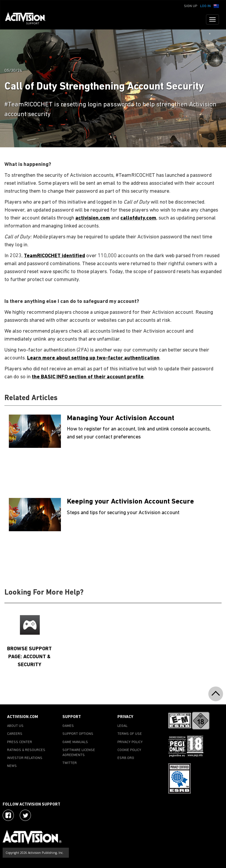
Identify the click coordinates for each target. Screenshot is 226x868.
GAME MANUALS (75, 742)
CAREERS (15, 734)
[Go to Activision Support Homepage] (28, 19)
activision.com (93, 218)
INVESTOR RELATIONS (25, 758)
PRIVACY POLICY (130, 742)
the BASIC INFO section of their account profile (88, 377)
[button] (216, 6)
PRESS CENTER (20, 742)
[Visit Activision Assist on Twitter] (25, 815)
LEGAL (122, 726)
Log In (205, 6)
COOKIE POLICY (129, 750)
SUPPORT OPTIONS (78, 734)
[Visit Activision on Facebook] (8, 815)
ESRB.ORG (126, 758)
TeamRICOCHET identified (54, 256)
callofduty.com (138, 218)
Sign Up (191, 6)
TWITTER (70, 763)
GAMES (68, 726)
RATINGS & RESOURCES (26, 750)
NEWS (12, 766)
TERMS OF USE (130, 734)
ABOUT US (15, 726)
